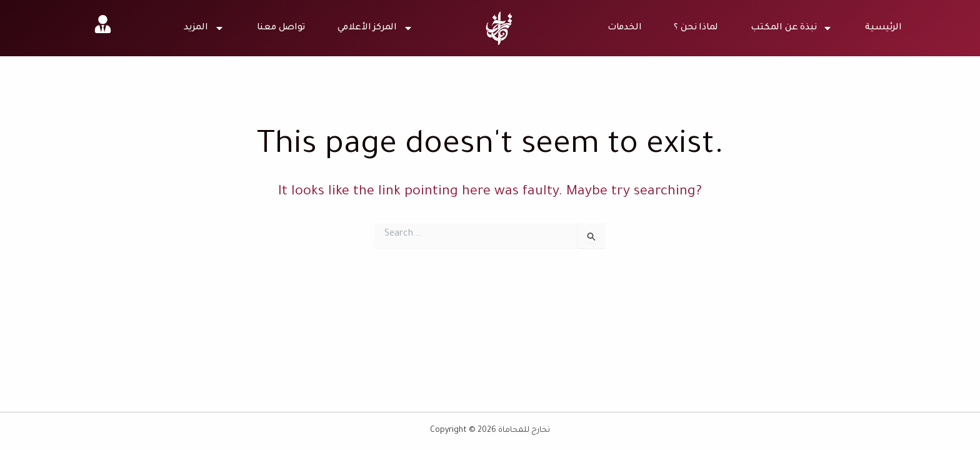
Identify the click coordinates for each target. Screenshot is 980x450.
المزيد (204, 28)
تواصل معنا (281, 28)
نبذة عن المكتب (792, 28)
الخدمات (625, 28)
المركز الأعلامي (375, 28)
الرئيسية (883, 28)
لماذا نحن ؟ (696, 28)
